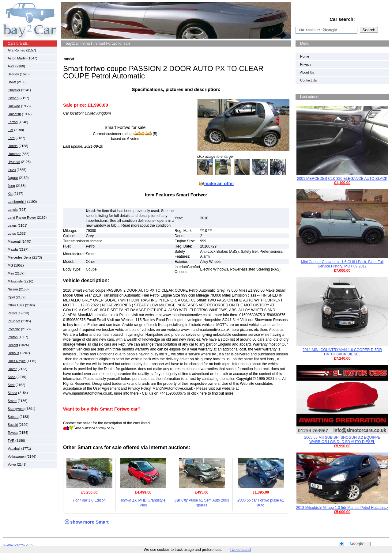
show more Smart (89, 522)
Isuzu (12, 170)
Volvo (12, 464)
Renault (13, 353)
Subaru (13, 417)
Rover (12, 369)
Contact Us (308, 80)
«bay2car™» (16, 545)
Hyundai (14, 162)
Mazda (13, 249)
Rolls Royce (17, 361)
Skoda (12, 393)
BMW (12, 82)
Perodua (14, 313)
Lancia (13, 210)
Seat (11, 385)
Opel (11, 297)
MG (10, 265)
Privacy (306, 64)
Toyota (13, 433)
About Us (307, 72)
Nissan (13, 289)
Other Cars (16, 305)
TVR (11, 441)
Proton (13, 337)
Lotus (12, 233)
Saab (12, 377)
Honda (13, 146)
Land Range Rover (22, 218)
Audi (11, 66)
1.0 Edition (89, 500)
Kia (10, 194)
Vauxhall (14, 449)
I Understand (240, 550)
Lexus (12, 225)
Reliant (13, 345)
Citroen (13, 98)
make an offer (219, 183)
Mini (11, 273)
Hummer (14, 154)
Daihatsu (14, 114)
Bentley (13, 74)
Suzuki (13, 425)
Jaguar (13, 178)
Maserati (14, 241)
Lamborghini (17, 202)
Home (305, 56)
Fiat (10, 130)
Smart (12, 401)
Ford (11, 138)
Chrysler (14, 90)
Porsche (14, 329)
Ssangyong (16, 409)
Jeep (11, 186)
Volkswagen (17, 456)
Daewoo (14, 106)
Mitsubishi (15, 281)
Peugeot (14, 321)
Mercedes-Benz (19, 257)
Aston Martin (17, 58)
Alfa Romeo (16, 50)
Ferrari (13, 122)
